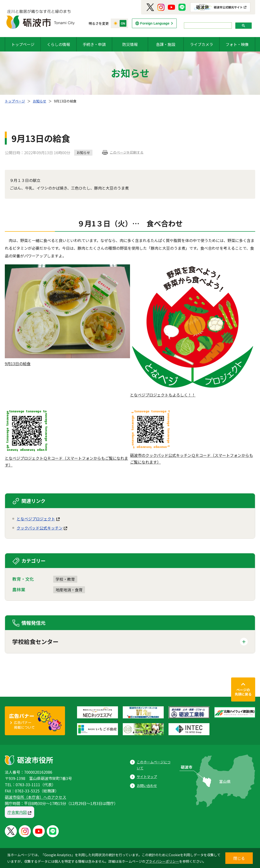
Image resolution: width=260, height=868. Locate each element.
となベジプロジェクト (36, 519)
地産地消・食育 (69, 590)
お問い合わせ (147, 785)
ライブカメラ (201, 44)
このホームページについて (154, 765)
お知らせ (39, 101)
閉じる (239, 858)
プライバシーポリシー (162, 861)
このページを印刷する (127, 152)
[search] (207, 26)
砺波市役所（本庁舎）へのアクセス (36, 797)
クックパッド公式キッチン (40, 528)
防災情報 (130, 44)
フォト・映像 (237, 44)
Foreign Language (155, 23)
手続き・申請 (94, 44)
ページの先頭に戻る (243, 692)
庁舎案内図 (17, 812)
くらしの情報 (58, 44)
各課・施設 (166, 44)
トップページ (23, 44)
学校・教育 (65, 579)
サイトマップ (147, 777)
